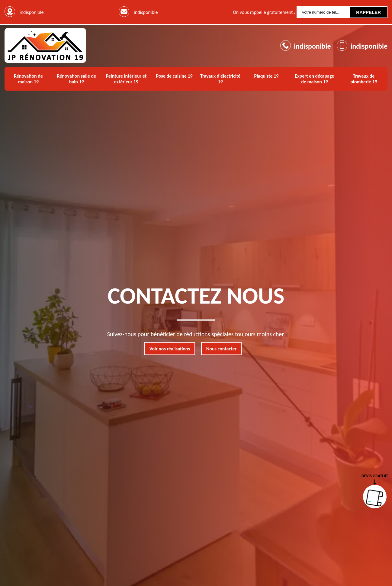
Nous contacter (221, 349)
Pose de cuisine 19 (174, 76)
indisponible (146, 12)
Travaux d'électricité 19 (220, 79)
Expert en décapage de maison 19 (314, 79)
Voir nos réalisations (170, 349)
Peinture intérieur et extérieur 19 (126, 79)
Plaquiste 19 (266, 76)
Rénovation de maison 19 (28, 79)
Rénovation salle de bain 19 (76, 79)
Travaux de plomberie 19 (364, 79)
